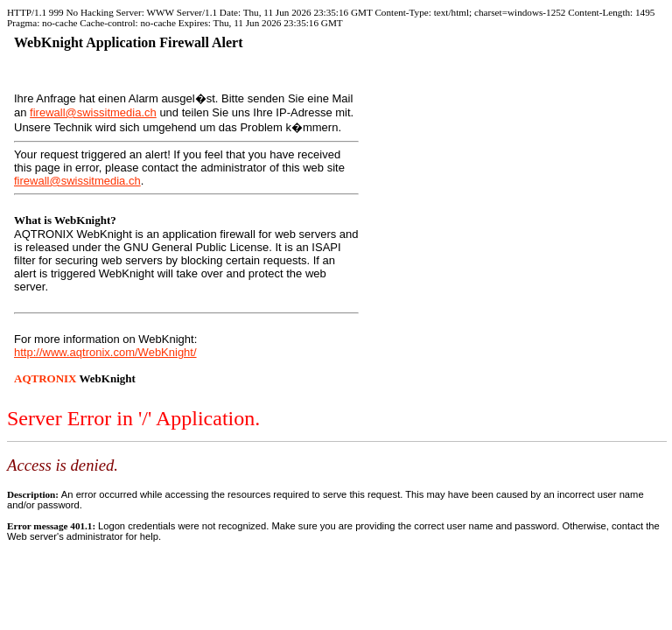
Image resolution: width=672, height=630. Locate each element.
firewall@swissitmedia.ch (93, 112)
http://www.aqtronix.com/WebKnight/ (105, 352)
